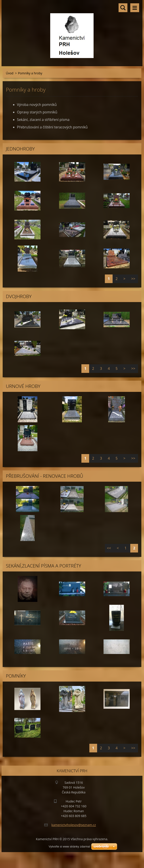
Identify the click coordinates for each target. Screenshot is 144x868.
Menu (135, 8)
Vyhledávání (123, 8)
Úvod (10, 73)
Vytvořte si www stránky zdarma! (69, 846)
